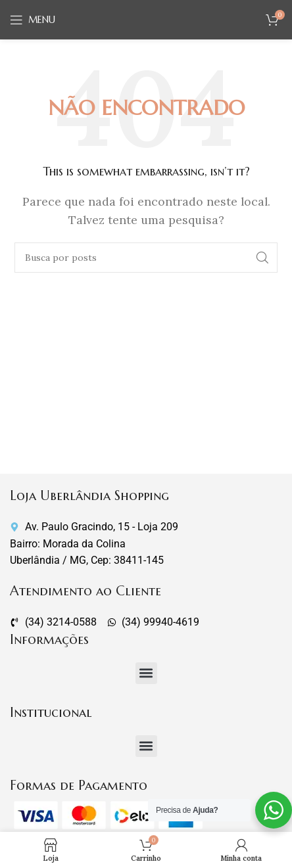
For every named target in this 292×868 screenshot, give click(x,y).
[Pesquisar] (146, 258)
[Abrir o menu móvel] (33, 20)
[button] (146, 673)
